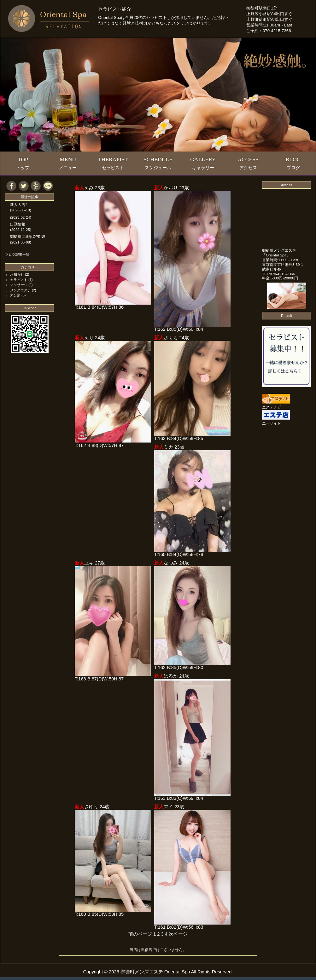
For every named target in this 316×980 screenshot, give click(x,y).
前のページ (140, 934)
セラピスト (19, 280)
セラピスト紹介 (115, 9)
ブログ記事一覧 (17, 255)
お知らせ (17, 274)
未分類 (15, 295)
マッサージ (19, 285)
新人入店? (19, 205)
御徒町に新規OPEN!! (28, 237)
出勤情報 (18, 224)
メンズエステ (20, 290)
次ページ (178, 934)
